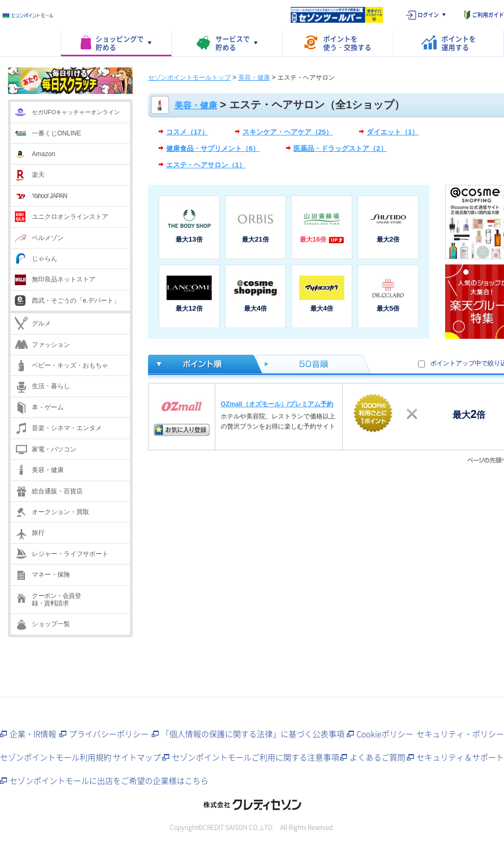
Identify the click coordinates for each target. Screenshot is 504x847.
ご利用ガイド (488, 15)
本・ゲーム (48, 407)
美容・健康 (48, 470)
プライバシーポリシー (109, 734)
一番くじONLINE (57, 133)
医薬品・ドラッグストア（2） (340, 148)
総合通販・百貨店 (57, 491)
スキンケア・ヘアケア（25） (288, 132)
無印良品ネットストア (64, 279)
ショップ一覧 (51, 624)
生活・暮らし (51, 386)
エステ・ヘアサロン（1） (206, 165)
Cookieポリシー (385, 734)
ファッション (51, 345)
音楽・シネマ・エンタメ (67, 428)
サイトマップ (137, 757)
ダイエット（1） (393, 132)
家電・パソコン (54, 449)
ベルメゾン (48, 238)
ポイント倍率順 (202, 364)
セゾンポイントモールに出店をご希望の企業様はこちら (109, 781)
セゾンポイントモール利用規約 (56, 757)
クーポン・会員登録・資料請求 (56, 600)
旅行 (38, 533)
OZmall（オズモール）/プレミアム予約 (277, 404)
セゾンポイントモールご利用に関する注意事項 (255, 757)
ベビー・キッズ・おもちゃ (70, 365)
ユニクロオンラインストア (70, 217)
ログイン (428, 15)
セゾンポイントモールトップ (189, 78)
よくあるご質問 (377, 757)
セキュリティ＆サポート (460, 757)
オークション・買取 (60, 512)
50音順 (314, 364)
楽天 (38, 175)
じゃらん (45, 259)
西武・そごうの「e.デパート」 (76, 301)
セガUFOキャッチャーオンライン (76, 112)
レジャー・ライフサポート (70, 554)
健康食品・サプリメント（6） (213, 148)
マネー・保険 (51, 575)
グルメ (41, 323)
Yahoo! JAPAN (49, 196)
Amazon (44, 154)
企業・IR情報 (33, 734)
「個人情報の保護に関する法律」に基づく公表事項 (253, 734)
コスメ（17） (187, 132)
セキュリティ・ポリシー (460, 734)
